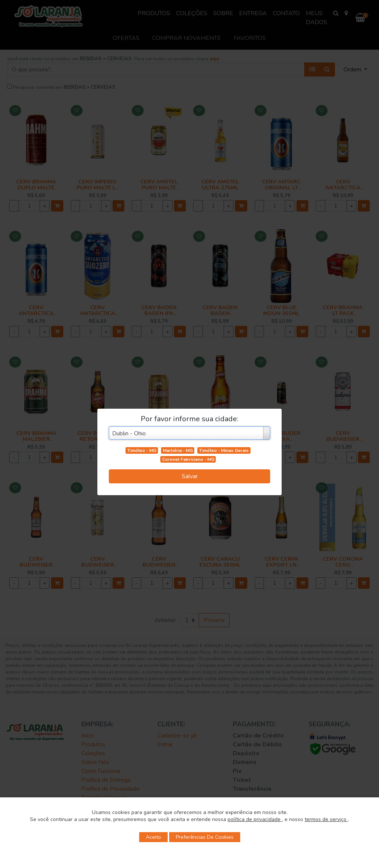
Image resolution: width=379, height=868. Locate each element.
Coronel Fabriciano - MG (188, 459)
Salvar (190, 476)
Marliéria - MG (178, 450)
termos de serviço (326, 819)
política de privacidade (255, 819)
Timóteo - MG (142, 450)
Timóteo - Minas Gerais (224, 450)
